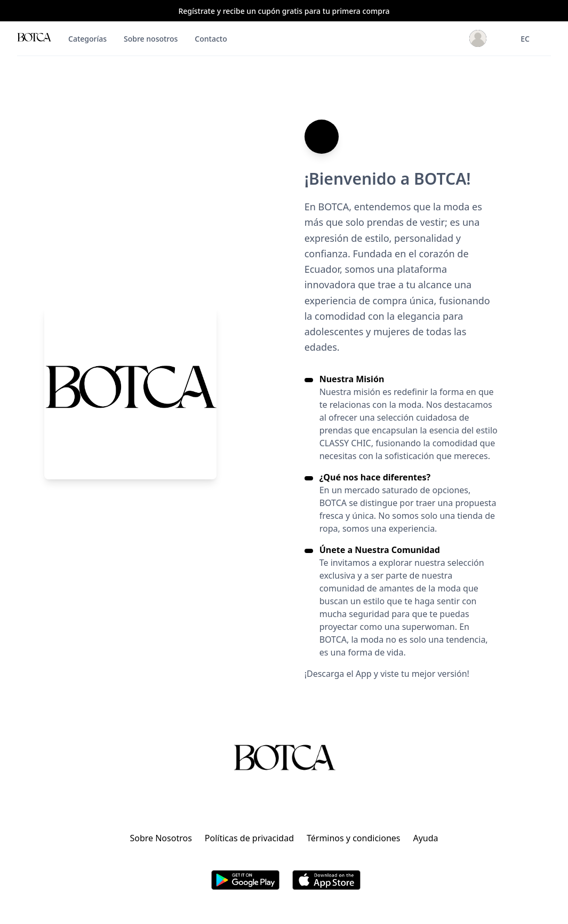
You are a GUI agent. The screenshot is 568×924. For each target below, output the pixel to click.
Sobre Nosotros (161, 838)
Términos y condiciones (354, 838)
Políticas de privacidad (249, 838)
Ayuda (425, 838)
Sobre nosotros (151, 39)
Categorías (87, 39)
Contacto (211, 39)
